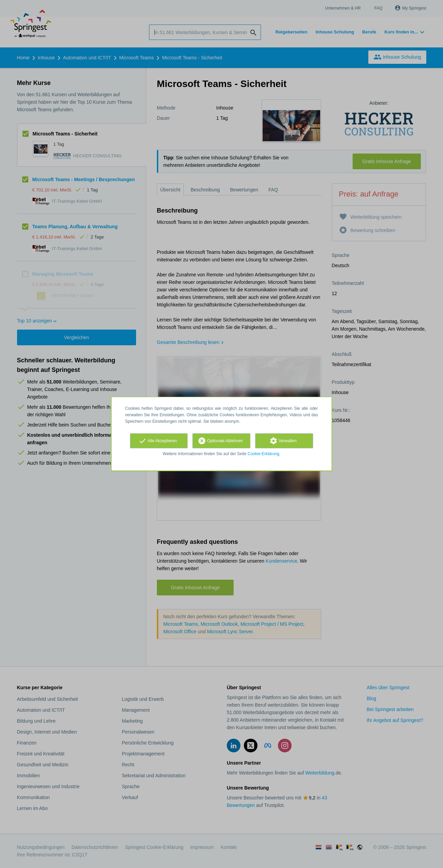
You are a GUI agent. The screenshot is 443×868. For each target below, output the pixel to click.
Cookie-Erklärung (263, 454)
